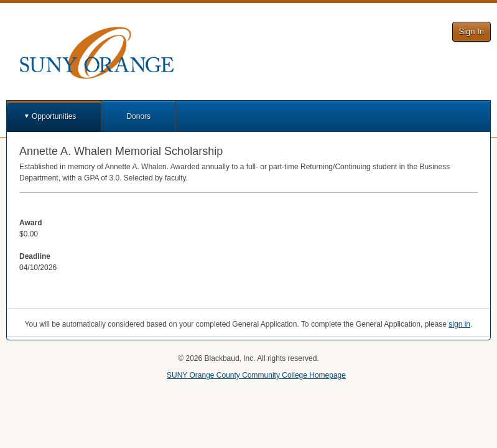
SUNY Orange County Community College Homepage (256, 375)
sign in (459, 324)
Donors (138, 116)
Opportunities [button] (54, 116)
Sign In (471, 31)
